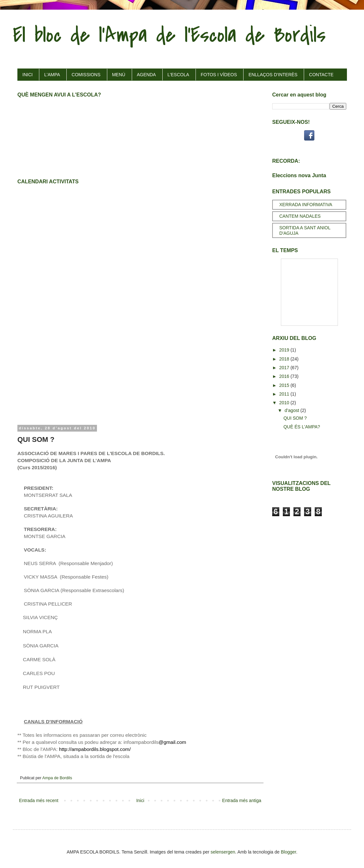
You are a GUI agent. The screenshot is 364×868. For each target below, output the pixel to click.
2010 (285, 403)
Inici (140, 800)
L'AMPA (52, 75)
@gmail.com (172, 742)
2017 (285, 368)
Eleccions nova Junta (299, 175)
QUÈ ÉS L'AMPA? (302, 427)
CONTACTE (321, 75)
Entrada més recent (39, 800)
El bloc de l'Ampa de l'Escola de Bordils (169, 35)
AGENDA (146, 75)
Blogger (288, 852)
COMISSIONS (86, 75)
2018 (285, 359)
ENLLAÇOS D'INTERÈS (273, 75)
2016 (285, 376)
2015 (285, 385)
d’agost (292, 410)
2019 (285, 350)
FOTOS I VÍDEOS (219, 75)
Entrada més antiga (242, 800)
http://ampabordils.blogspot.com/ (95, 749)
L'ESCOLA (178, 75)
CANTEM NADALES (300, 216)
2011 (285, 394)
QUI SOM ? (295, 418)
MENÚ (119, 75)
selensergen (223, 852)
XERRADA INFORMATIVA (306, 205)
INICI (28, 75)
